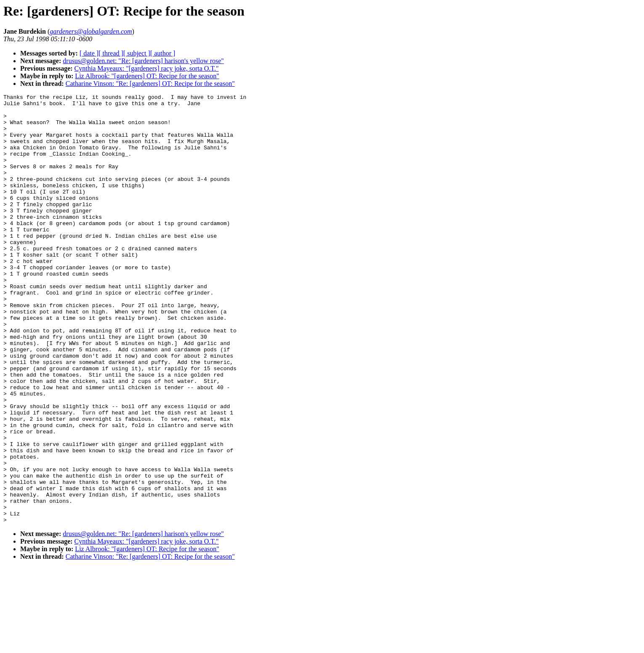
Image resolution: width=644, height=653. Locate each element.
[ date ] (89, 53)
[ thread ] (111, 53)
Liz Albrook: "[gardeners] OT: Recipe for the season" (147, 76)
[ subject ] (137, 53)
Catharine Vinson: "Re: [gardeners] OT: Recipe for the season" (150, 84)
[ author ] (163, 53)
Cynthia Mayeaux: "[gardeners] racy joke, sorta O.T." (147, 68)
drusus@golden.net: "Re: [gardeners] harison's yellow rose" (143, 61)
